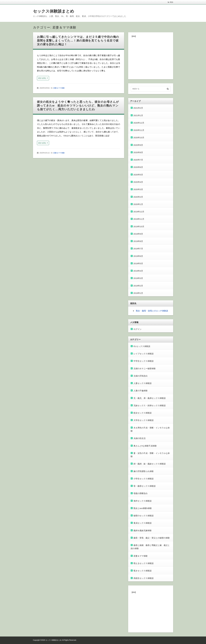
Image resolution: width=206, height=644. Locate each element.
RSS (171, 2)
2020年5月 (138, 175)
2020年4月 (138, 182)
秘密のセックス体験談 (144, 516)
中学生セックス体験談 (144, 361)
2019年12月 (139, 212)
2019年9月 (138, 234)
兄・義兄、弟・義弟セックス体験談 (150, 398)
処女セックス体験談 (143, 413)
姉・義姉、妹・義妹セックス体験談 (150, 464)
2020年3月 (138, 189)
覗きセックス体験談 (143, 571)
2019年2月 (138, 286)
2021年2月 (138, 108)
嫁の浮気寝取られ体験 (144, 471)
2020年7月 (138, 160)
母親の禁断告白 (141, 493)
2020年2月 (138, 197)
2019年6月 (138, 256)
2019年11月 (139, 219)
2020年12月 (139, 123)
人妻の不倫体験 (141, 391)
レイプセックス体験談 (144, 354)
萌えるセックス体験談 (144, 563)
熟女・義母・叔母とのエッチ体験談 (152, 311)
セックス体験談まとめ (54, 11)
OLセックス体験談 (142, 346)
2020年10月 (139, 138)
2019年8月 (138, 241)
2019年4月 (138, 271)
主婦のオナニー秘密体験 (145, 368)
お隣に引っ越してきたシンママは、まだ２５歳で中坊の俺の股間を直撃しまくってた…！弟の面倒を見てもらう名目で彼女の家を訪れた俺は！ (78, 41)
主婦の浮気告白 (141, 376)
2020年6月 (138, 167)
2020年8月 (138, 152)
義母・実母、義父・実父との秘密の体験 (152, 538)
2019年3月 (138, 278)
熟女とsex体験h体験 (143, 508)
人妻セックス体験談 (143, 383)
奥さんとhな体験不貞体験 (145, 446)
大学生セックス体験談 (144, 420)
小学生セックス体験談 (144, 479)
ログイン (138, 329)
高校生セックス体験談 (144, 578)
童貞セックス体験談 (143, 523)
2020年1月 (138, 204)
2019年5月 (138, 263)
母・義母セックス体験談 (145, 486)
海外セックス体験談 (143, 501)
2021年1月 (138, 115)
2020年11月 (139, 130)
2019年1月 (138, 293)
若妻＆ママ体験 (59, 88)
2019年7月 (138, 249)
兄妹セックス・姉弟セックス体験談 (150, 405)
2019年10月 (139, 226)
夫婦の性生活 (140, 438)
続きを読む (42, 78)
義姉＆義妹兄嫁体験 (143, 530)
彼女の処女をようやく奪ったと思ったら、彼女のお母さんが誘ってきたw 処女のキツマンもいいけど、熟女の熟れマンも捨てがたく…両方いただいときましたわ (78, 106)
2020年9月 (138, 145)
